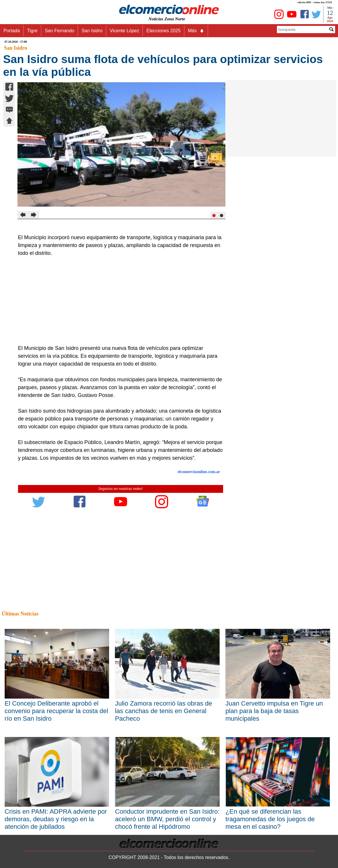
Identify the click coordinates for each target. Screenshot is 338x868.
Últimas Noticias (20, 614)
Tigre (32, 31)
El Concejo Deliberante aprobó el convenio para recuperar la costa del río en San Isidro (56, 711)
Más (196, 31)
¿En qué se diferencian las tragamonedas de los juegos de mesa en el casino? (270, 819)
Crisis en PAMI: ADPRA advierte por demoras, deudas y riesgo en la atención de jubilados (56, 819)
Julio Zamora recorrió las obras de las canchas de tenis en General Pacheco (163, 711)
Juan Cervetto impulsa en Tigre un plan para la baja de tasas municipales (274, 711)
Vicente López (124, 31)
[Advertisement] (118, 301)
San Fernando (59, 31)
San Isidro (92, 31)
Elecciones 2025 (163, 31)
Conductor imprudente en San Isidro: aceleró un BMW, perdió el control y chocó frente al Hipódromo (167, 819)
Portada (12, 31)
